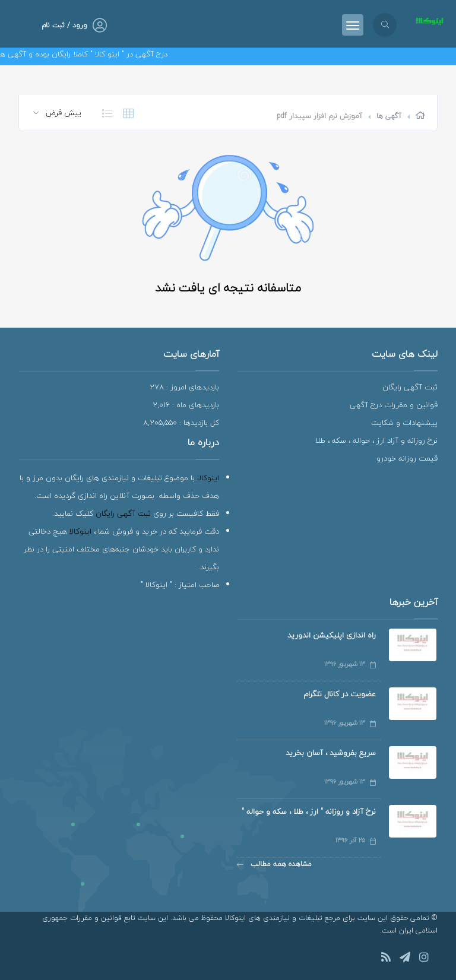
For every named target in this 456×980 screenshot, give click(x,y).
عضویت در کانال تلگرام (340, 694)
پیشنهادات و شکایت (404, 423)
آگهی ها (389, 116)
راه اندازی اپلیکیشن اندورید (332, 635)
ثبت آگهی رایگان (410, 387)
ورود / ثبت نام (64, 25)
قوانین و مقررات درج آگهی (394, 405)
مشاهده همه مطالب (274, 864)
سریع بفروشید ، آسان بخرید (331, 753)
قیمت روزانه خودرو (407, 458)
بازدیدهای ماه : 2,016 (186, 405)
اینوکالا (208, 478)
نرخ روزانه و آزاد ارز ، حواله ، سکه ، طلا (376, 440)
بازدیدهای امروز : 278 (184, 387)
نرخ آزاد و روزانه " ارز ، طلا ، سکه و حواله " (309, 811)
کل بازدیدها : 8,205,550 (181, 423)
